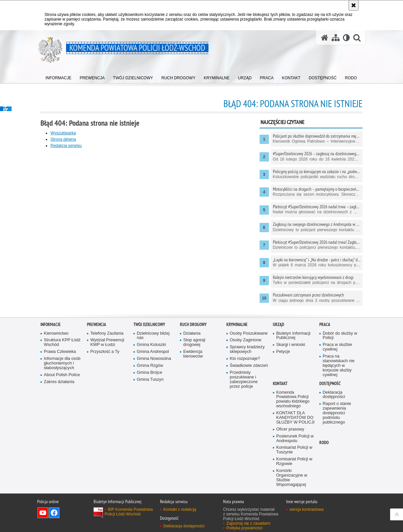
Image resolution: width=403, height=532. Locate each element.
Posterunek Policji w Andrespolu (295, 465)
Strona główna (63, 139)
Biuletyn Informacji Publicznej (293, 362)
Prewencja (97, 350)
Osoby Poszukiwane (249, 359)
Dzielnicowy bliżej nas (153, 362)
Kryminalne (237, 350)
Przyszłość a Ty (105, 378)
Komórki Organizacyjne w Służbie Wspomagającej (292, 504)
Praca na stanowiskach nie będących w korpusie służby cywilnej (339, 392)
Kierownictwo (56, 359)
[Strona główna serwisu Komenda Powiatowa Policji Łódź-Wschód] (325, 38)
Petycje (283, 378)
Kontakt (280, 409)
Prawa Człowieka (60, 378)
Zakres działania (59, 408)
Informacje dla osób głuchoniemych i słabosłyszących (62, 389)
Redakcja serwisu (66, 146)
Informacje (51, 350)
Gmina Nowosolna (154, 385)
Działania (192, 359)
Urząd (279, 350)
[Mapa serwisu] (336, 38)
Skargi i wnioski (291, 371)
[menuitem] (58, 76)
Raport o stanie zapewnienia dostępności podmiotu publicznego (337, 439)
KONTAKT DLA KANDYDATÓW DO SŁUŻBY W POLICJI (295, 444)
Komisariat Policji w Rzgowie (294, 487)
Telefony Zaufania (107, 359)
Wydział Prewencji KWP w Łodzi (107, 369)
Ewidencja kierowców (193, 380)
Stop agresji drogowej (194, 369)
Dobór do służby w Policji (340, 362)
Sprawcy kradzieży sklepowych (247, 376)
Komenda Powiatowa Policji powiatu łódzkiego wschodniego (293, 425)
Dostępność (330, 409)
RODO (324, 468)
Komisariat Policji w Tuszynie (294, 476)
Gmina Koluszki (151, 371)
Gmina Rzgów (150, 392)
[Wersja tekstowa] (346, 38)
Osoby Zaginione (245, 366)
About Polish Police (62, 401)
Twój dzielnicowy (149, 350)
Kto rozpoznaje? (245, 385)
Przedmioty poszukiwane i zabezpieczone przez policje (244, 405)
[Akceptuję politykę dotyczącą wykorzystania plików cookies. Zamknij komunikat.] (354, 5)
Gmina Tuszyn (150, 405)
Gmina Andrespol (153, 378)
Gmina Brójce (149, 399)
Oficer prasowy (290, 455)
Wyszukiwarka (63, 133)
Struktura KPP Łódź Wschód (62, 369)
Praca (325, 350)
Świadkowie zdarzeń (249, 392)
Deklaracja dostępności (334, 421)
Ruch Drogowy (193, 350)
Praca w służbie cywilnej (337, 373)
